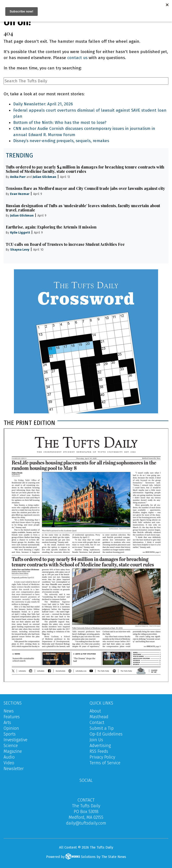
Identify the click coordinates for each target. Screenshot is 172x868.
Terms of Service (105, 763)
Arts (7, 723)
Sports (10, 734)
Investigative (15, 740)
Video (9, 763)
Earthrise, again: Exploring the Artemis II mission (51, 227)
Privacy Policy (102, 757)
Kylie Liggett (20, 232)
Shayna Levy (20, 250)
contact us (77, 58)
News (9, 711)
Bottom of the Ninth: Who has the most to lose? (60, 123)
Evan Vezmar (20, 194)
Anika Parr (18, 177)
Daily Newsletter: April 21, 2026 (43, 104)
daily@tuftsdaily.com (86, 823)
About (95, 711)
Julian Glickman (44, 177)
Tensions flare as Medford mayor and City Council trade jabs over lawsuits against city (85, 188)
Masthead (99, 717)
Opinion (11, 728)
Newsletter (14, 769)
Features (12, 717)
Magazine (13, 751)
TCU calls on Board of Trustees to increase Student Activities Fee (65, 244)
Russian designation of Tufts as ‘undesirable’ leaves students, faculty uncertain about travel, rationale (83, 208)
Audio (9, 757)
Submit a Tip (102, 728)
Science (11, 746)
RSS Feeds (99, 751)
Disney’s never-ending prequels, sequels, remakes (61, 141)
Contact (97, 723)
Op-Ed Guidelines (106, 734)
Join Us (96, 740)
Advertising (100, 746)
